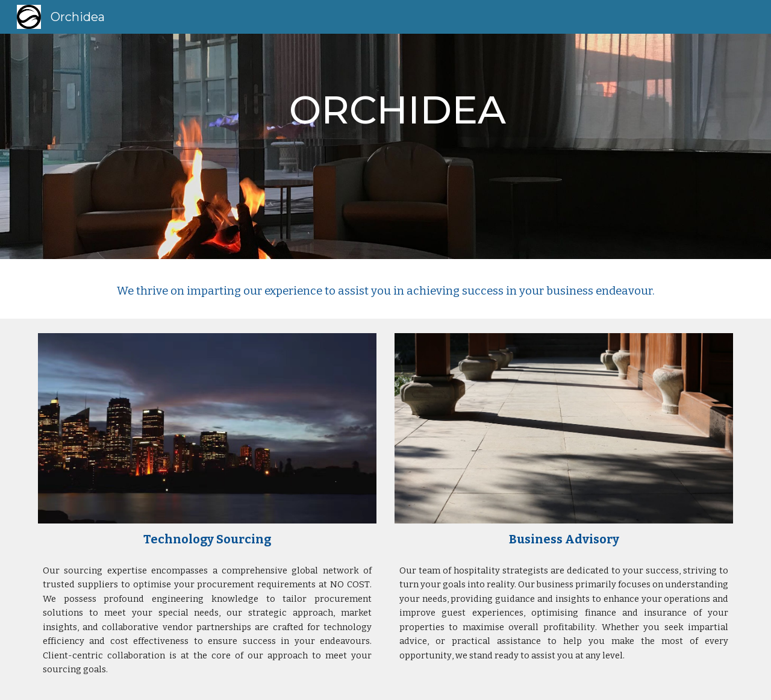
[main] (385, 146)
